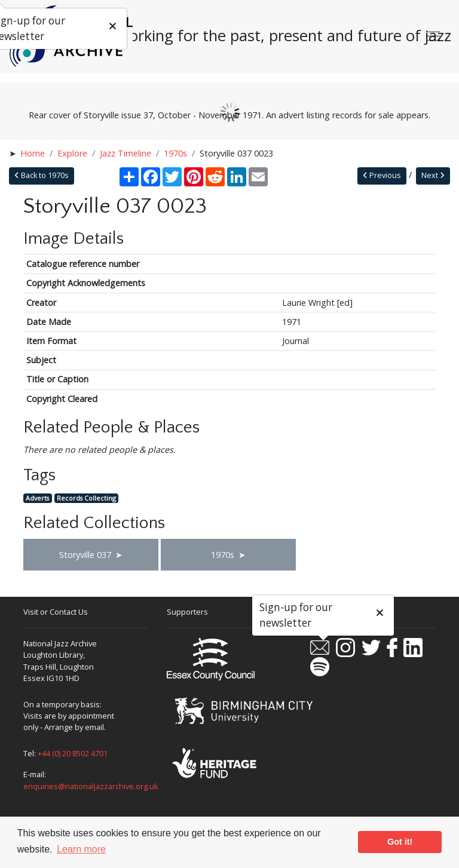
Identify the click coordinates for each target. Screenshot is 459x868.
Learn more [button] (81, 849)
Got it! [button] (400, 842)
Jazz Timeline (126, 153)
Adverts (37, 498)
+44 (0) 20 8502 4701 (73, 753)
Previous (382, 175)
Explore (72, 153)
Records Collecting (86, 498)
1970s (175, 153)
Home (33, 153)
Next (433, 175)
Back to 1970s (42, 175)
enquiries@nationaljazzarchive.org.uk (91, 786)
